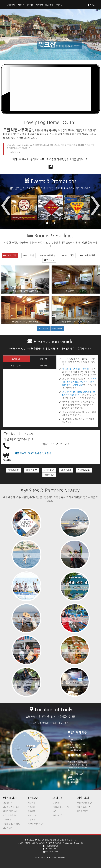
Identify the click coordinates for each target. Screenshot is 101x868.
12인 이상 (68, 255)
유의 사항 (43, 359)
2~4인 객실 (10, 255)
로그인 (91, 5)
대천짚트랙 (83, 811)
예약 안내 (7, 820)
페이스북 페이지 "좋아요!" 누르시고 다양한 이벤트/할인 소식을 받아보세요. (50, 159)
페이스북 (57, 815)
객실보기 (21, 5)
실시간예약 (11, 5)
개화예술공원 (84, 807)
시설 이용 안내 (17, 366)
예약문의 (66, 470)
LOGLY (45, 857)
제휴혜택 (39, 5)
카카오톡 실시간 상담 (62, 807)
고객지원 (60, 5)
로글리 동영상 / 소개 (11, 807)
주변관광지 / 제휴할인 (12, 824)
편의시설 (30, 5)
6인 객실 (29, 255)
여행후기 (49, 475)
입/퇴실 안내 (17, 359)
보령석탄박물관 (84, 803)
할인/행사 (49, 5)
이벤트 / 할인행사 (10, 811)
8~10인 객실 (48, 255)
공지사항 (49, 470)
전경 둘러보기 (9, 803)
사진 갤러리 (32, 815)
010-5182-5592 (59, 444)
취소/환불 (43, 366)
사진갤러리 (84, 470)
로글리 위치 (8, 828)
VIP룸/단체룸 (88, 255)
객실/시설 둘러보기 (11, 815)
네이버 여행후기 (35, 824)
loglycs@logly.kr (75, 750)
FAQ (54, 811)
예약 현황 (43, 329)
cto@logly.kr (73, 782)
